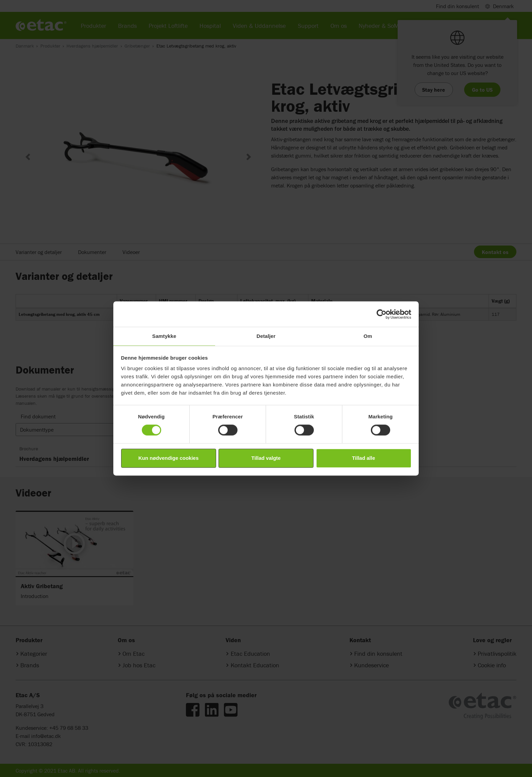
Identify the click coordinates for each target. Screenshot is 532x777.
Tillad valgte (266, 458)
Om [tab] (368, 336)
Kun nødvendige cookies (169, 458)
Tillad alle (363, 458)
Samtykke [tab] (164, 336)
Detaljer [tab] (266, 336)
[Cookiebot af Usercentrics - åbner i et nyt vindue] (382, 314)
